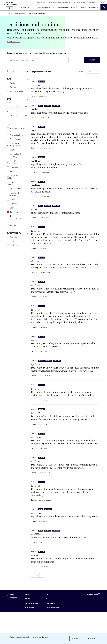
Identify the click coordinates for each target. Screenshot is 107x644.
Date (17, 99)
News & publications (90, 7)
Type (17, 79)
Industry (11, 171)
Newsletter (93, 2)
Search (92, 60)
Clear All (25, 71)
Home (10, 14)
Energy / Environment (11, 162)
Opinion (11, 87)
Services (11, 204)
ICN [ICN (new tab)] (47, 631)
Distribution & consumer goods (13, 155)
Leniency (11, 241)
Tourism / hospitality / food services (13, 219)
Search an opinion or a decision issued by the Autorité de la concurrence (38, 53)
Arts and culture (14, 135)
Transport (11, 225)
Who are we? (27, 7)
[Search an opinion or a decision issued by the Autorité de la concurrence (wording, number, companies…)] (38, 60)
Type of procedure (17, 233)
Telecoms (12, 212)
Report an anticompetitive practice (59, 2)
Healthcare (12, 167)
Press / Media (13, 189)
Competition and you (46, 7)
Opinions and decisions (68, 7)
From (9, 102)
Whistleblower (41, 2)
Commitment (13, 237)
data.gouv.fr (13, 41)
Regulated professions (12, 194)
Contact (27, 626)
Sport (10, 208)
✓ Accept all (76, 638)
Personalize (91, 638)
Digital (10, 150)
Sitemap (27, 631)
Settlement (12, 245)
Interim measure (14, 91)
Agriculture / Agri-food (15, 130)
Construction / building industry (13, 144)
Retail (10, 200)
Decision (11, 83)
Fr (101, 2)
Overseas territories (11, 183)
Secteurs (17, 124)
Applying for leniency (80, 2)
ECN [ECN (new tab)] (47, 626)
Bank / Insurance (15, 139)
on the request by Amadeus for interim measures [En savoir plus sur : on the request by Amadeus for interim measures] (58, 216)
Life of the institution (12, 177)
